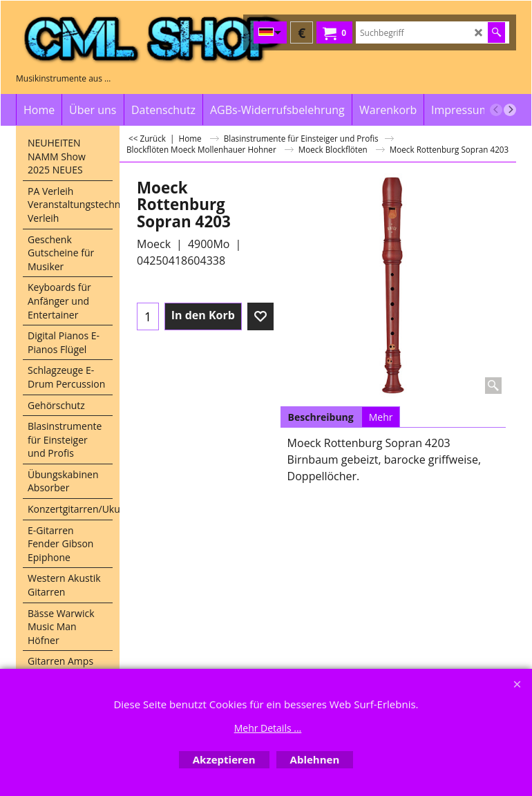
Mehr (381, 417)
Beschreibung (321, 417)
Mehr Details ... (268, 728)
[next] (510, 110)
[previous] (496, 110)
